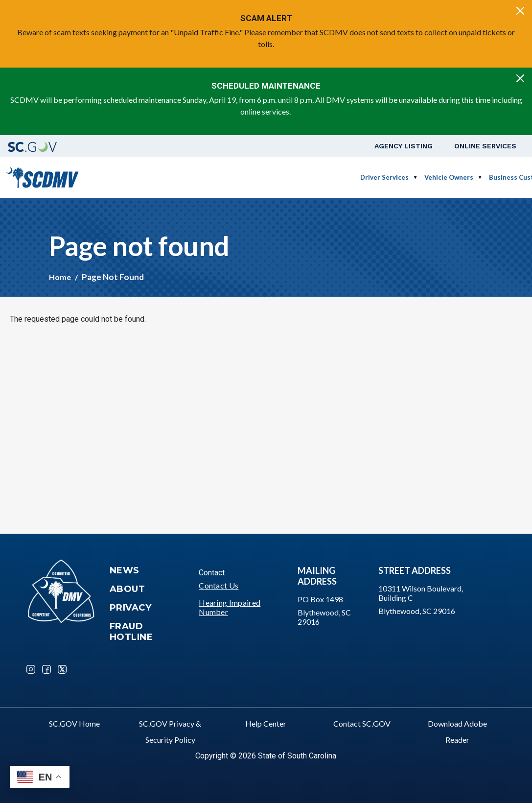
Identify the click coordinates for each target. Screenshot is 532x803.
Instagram (31, 669)
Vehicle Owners (283, 177)
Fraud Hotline (131, 632)
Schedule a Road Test (441, 177)
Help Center (266, 723)
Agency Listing (404, 146)
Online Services (485, 146)
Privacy (131, 608)
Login (501, 177)
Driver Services (219, 177)
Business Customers (356, 177)
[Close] (520, 11)
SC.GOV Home (74, 723)
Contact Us (219, 585)
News (125, 570)
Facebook (46, 669)
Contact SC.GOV (362, 723)
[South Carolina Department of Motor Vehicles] (42, 176)
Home (60, 277)
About (127, 589)
